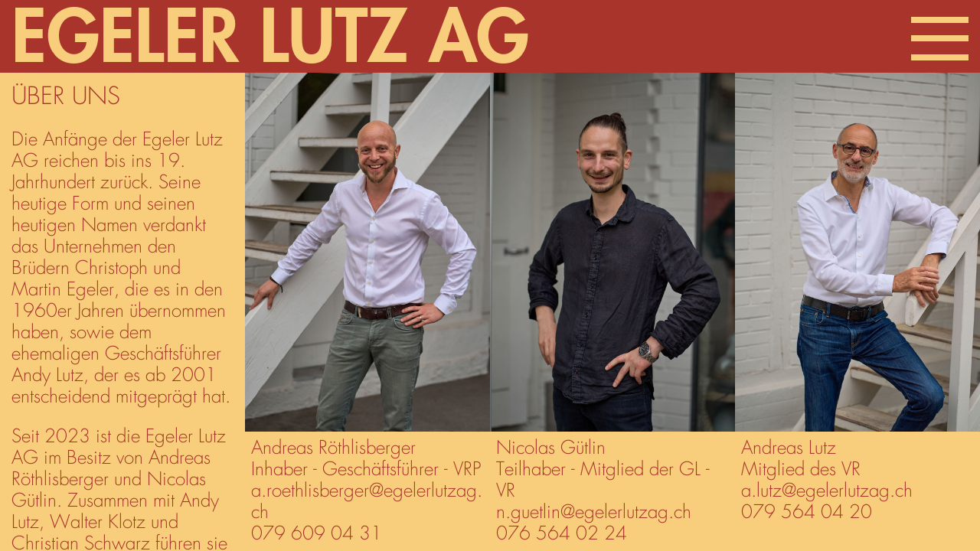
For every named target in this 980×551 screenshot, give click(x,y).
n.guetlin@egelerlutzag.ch (594, 513)
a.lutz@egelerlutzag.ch (827, 491)
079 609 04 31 (317, 534)
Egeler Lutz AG (270, 39)
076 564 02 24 (562, 534)
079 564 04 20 (807, 513)
